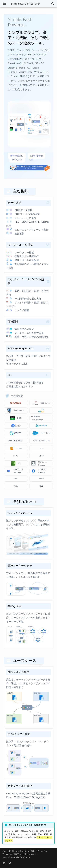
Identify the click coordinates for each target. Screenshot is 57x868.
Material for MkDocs (21, 857)
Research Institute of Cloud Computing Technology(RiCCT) (25, 853)
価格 (32, 160)
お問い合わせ (36, 156)
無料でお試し (17, 156)
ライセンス (17, 160)
